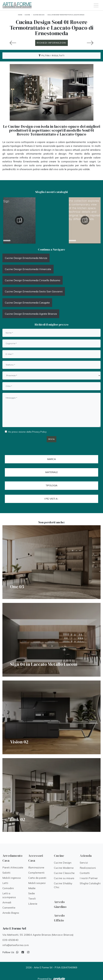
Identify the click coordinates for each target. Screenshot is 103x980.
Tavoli (32, 898)
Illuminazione (36, 867)
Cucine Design (39, 15)
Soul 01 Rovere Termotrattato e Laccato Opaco (66, 15)
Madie (32, 888)
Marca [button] (52, 459)
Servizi (84, 863)
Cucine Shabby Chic (63, 885)
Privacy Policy (39, 432)
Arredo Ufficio (59, 918)
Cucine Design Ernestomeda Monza (26, 258)
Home (20, 15)
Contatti (85, 873)
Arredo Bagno (11, 913)
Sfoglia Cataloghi (90, 883)
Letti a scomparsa (9, 895)
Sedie (32, 893)
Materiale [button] (52, 472)
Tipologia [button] (52, 485)
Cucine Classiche (64, 873)
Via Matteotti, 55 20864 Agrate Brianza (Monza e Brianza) (38, 935)
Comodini (8, 888)
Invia (52, 439)
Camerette (9, 908)
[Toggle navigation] (96, 5)
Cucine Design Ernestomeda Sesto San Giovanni (34, 291)
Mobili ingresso (12, 878)
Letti (5, 883)
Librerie (33, 904)
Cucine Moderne (64, 868)
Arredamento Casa (12, 858)
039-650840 (10, 940)
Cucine (27, 15)
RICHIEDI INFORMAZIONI (52, 43)
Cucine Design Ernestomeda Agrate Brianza (31, 314)
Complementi (36, 873)
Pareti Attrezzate (13, 867)
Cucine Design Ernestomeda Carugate (27, 303)
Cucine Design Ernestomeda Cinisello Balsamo (33, 280)
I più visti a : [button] (52, 499)
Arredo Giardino (60, 904)
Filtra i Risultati (52, 56)
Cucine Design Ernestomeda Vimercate (28, 269)
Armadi (7, 902)
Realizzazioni (88, 868)
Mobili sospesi (37, 883)
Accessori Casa (36, 858)
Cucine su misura (64, 878)
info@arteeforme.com (16, 945)
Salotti (6, 873)
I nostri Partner (89, 878)
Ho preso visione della (27, 432)
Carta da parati (37, 878)
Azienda (86, 856)
